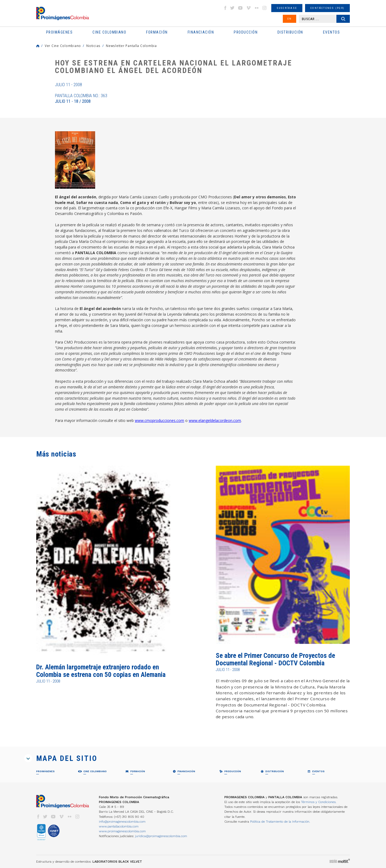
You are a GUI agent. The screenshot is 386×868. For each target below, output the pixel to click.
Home (38, 46)
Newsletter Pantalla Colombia (131, 46)
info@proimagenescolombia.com (122, 822)
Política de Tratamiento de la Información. (280, 822)
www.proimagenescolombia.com (122, 831)
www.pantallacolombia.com (119, 826)
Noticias (93, 46)
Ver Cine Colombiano (63, 46)
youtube (240, 8)
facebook (225, 8)
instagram (265, 8)
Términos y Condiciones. (319, 802)
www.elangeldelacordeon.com (215, 420)
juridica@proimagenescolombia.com (161, 836)
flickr (257, 8)
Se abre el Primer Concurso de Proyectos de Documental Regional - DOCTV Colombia (275, 659)
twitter (232, 8)
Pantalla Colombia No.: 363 (81, 99)
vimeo (248, 8)
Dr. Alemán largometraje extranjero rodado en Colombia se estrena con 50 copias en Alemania (101, 671)
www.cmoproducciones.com (159, 420)
